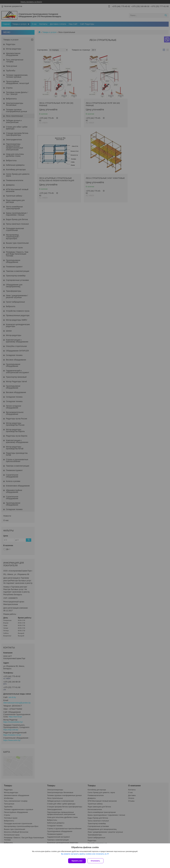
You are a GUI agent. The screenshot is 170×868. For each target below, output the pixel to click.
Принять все (77, 861)
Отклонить (96, 861)
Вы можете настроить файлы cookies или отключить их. (84, 855)
